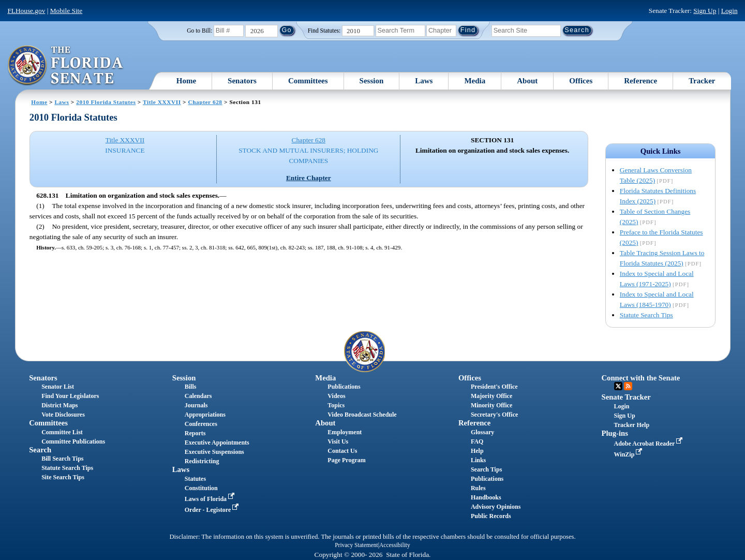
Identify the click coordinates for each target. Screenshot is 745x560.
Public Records (491, 516)
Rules (478, 488)
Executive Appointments (217, 443)
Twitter (618, 386)
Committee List (62, 432)
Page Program (346, 460)
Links (478, 460)
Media (475, 81)
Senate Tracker (626, 397)
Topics (336, 405)
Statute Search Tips (646, 315)
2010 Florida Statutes (106, 102)
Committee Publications (73, 441)
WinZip (629, 454)
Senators (242, 81)
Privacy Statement (356, 545)
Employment (345, 432)
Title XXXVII (162, 102)
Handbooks (486, 497)
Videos (336, 396)
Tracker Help (632, 425)
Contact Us (342, 451)
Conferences (201, 424)
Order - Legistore (213, 510)
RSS (628, 386)
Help (477, 451)
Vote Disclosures (63, 415)
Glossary (482, 432)
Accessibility (395, 545)
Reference (640, 81)
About (527, 81)
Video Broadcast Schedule (362, 415)
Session (372, 81)
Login (729, 11)
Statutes (195, 479)
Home (186, 81)
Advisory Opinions (496, 507)
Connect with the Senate (641, 378)
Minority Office (491, 405)
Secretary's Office (494, 415)
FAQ (477, 441)
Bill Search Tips (62, 459)
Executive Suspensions (214, 452)
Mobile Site (66, 11)
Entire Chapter (309, 178)
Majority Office (491, 396)
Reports (195, 433)
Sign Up (705, 11)
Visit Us (338, 441)
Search (40, 450)
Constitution (201, 488)
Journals (196, 405)
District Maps (59, 405)
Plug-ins (615, 433)
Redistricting (202, 461)
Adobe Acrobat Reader (650, 444)
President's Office (494, 387)
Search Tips (486, 469)
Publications (344, 387)
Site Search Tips (63, 477)
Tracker (702, 81)
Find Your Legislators (70, 396)
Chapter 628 (205, 102)
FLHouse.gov (26, 11)
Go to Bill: (199, 31)
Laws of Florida (211, 499)
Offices (581, 81)
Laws (424, 81)
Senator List (58, 387)
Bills (191, 387)
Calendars (198, 396)
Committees (308, 81)
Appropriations (205, 415)
